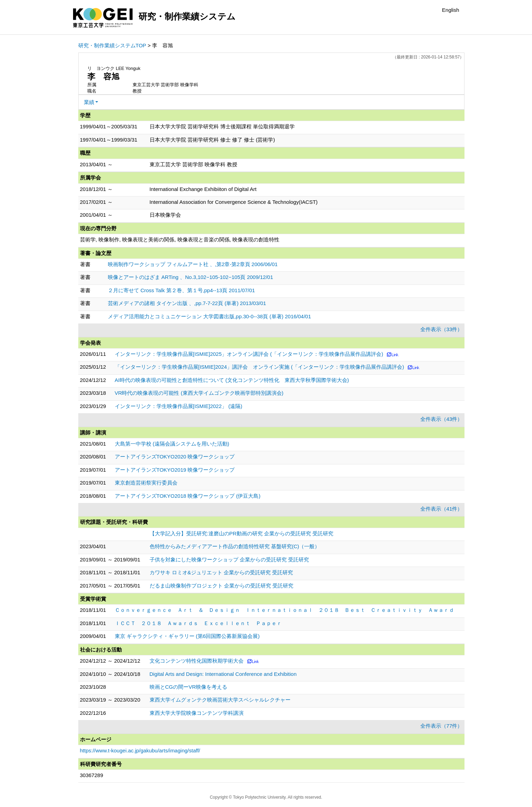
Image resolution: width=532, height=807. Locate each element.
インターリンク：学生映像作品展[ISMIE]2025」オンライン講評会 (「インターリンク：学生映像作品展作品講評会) (249, 354)
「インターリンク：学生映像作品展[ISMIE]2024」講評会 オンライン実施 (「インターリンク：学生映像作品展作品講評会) (260, 367)
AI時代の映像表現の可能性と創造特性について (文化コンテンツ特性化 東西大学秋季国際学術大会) (232, 380)
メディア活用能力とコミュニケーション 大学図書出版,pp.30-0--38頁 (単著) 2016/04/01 (209, 316)
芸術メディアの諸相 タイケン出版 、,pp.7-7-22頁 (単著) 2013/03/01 (187, 303)
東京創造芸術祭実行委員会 (146, 483)
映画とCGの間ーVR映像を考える (188, 687)
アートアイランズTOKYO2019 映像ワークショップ (175, 470)
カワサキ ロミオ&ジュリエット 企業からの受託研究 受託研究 (221, 572)
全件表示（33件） (442, 329)
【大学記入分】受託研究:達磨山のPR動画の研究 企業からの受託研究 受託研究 (241, 533)
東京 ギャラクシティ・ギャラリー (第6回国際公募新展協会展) (187, 636)
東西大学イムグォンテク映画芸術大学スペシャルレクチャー (220, 700)
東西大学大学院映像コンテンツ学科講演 (197, 713)
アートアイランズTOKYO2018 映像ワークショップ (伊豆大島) (188, 496)
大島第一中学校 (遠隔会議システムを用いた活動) (172, 444)
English (450, 10)
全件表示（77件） (442, 726)
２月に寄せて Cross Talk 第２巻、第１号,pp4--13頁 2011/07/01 (181, 290)
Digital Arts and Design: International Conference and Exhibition (223, 674)
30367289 (92, 775)
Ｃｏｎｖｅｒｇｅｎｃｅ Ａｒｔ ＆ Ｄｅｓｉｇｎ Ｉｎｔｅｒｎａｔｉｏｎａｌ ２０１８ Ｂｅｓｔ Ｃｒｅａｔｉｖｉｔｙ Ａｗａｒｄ (284, 610)
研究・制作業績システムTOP (112, 45)
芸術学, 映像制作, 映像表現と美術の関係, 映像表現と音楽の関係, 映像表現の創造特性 (180, 239)
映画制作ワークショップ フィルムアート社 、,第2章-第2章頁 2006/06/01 (193, 264)
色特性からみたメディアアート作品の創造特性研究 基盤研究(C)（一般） (235, 546)
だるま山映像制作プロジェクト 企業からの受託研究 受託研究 (221, 586)
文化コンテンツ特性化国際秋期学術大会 (197, 661)
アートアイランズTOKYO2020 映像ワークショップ (175, 457)
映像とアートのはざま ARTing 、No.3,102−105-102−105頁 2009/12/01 (190, 277)
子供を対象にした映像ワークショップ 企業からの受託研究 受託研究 (229, 560)
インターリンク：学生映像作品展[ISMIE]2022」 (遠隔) (179, 406)
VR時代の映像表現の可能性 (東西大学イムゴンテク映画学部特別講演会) (199, 393)
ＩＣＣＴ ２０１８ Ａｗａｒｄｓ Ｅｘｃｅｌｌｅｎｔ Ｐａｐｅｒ (198, 623)
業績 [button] (89, 102)
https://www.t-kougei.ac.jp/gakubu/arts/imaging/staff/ (140, 750)
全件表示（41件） (442, 509)
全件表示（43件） (442, 419)
